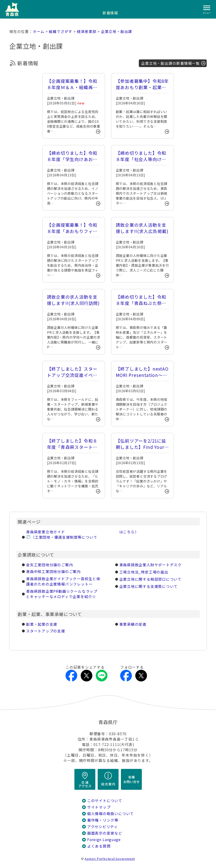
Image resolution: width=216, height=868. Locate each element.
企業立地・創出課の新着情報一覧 (170, 63)
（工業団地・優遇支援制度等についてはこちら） (85, 534)
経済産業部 (87, 31)
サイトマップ (99, 807)
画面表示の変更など (105, 833)
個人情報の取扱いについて (111, 814)
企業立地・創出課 (116, 31)
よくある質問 (99, 846)
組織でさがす (61, 31)
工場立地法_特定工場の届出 (144, 572)
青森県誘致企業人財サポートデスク (151, 565)
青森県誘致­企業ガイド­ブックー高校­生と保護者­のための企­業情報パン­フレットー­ (63, 581)
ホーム (39, 31)
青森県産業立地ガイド (46, 532)
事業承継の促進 (133, 624)
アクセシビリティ (103, 827)
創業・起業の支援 (42, 624)
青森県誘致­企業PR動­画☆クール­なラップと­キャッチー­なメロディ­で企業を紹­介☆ (62, 594)
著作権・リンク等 (103, 820)
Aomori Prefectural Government (110, 859)
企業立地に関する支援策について (149, 586)
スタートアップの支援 (46, 631)
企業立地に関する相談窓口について (151, 579)
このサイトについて (105, 801)
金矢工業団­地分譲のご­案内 (49, 565)
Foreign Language (104, 840)
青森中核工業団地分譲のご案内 (53, 572)
